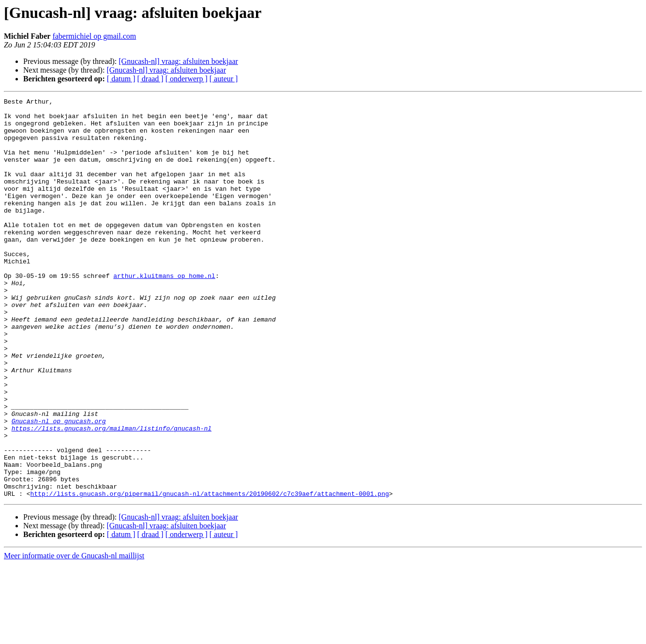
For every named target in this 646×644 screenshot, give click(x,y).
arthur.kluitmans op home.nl (164, 312)
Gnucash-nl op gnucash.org (59, 486)
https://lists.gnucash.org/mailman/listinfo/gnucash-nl (112, 495)
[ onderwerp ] (187, 79)
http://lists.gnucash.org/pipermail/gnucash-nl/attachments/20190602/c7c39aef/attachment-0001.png (210, 573)
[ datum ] (121, 79)
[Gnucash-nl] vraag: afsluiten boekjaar (178, 61)
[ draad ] (150, 79)
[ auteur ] (224, 79)
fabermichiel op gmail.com (94, 36)
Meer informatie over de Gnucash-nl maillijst (74, 636)
